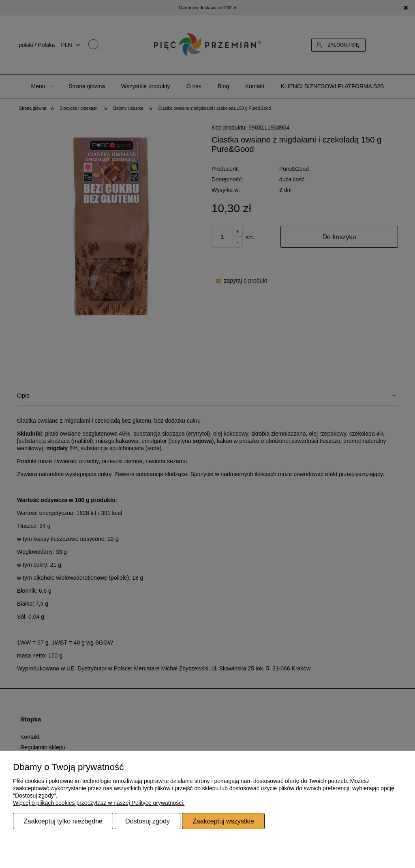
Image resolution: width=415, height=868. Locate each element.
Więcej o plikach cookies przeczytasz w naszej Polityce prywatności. (99, 803)
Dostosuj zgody (148, 821)
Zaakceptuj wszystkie (223, 821)
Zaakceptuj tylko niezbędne (63, 821)
